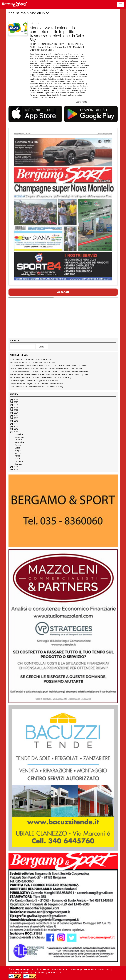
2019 (16, 418)
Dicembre (19, 434)
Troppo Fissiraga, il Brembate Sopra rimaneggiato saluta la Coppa (33, 362)
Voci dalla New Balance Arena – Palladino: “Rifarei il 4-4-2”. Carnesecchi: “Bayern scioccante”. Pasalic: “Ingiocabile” (49, 375)
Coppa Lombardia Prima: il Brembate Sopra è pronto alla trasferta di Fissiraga (37, 387)
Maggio (18, 453)
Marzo (18, 459)
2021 (16, 413)
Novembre (19, 437)
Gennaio (19, 464)
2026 (16, 399)
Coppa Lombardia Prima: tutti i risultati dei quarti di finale (31, 359)
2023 (16, 407)
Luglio (17, 448)
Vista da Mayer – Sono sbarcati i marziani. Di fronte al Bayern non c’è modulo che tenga (41, 378)
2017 (16, 424)
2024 (16, 405)
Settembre (20, 442)
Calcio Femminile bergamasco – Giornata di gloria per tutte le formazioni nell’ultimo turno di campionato (47, 369)
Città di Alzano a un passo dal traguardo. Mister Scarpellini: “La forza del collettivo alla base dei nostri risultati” (49, 365)
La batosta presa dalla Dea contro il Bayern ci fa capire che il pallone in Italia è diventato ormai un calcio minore (49, 372)
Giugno (18, 451)
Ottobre (18, 440)
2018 (16, 421)
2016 (16, 426)
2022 (16, 410)
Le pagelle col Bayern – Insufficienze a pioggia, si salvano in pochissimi (34, 381)
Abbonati (63, 292)
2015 (16, 429)
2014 (16, 432)
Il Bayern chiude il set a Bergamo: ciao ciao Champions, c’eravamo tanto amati (37, 384)
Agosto (18, 445)
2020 (16, 415)
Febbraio (19, 461)
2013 (16, 467)
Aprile (17, 456)
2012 (16, 469)
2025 (16, 402)
